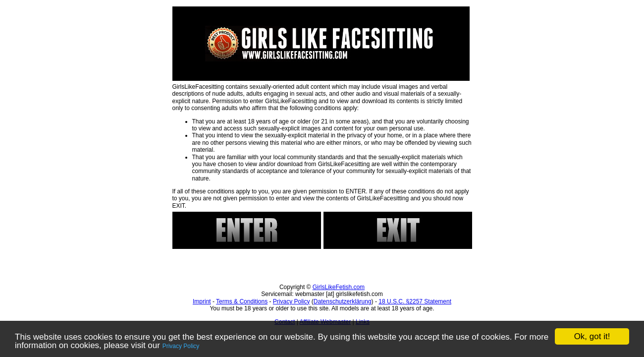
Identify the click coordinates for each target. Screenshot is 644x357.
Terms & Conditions (242, 301)
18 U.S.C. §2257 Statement (415, 301)
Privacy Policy (181, 346)
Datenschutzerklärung (343, 301)
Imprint (202, 301)
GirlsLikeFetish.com (339, 287)
